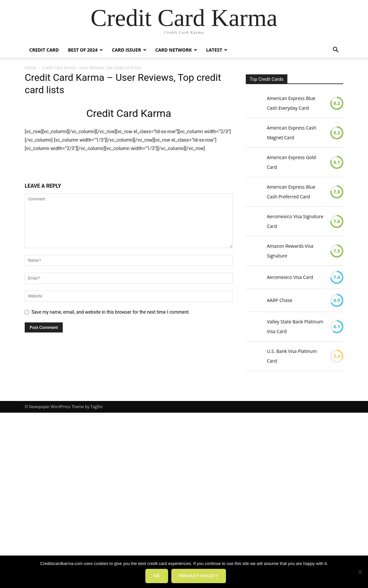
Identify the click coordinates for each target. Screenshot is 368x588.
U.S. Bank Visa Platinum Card (292, 356)
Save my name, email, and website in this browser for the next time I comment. (111, 312)
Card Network (174, 50)
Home (30, 68)
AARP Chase (280, 300)
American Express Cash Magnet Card (292, 133)
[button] (335, 50)
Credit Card (44, 50)
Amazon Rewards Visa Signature (290, 251)
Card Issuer (126, 50)
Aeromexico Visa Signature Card (295, 221)
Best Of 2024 (83, 50)
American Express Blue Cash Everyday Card (291, 103)
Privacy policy (199, 576)
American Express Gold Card (291, 162)
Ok (157, 576)
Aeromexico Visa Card (290, 277)
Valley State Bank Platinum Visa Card (295, 326)
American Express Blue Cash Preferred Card (291, 192)
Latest (214, 50)
